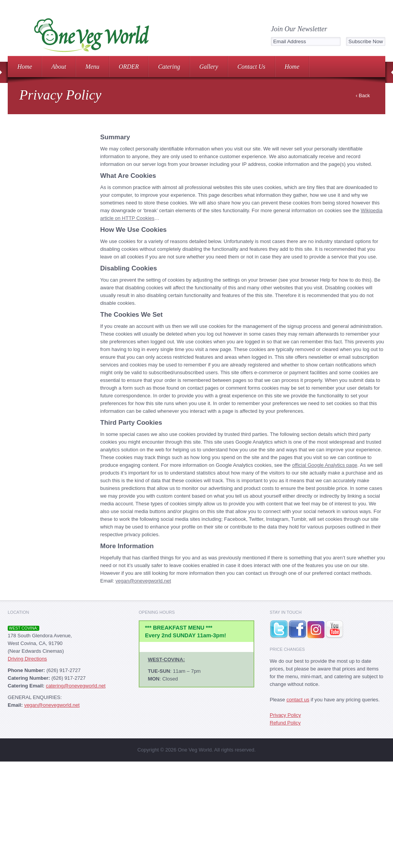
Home (25, 67)
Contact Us (251, 67)
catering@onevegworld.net (76, 686)
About (59, 67)
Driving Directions (27, 659)
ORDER (129, 67)
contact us (298, 700)
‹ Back (363, 95)
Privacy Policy (285, 715)
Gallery (209, 67)
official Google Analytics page (325, 465)
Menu (92, 67)
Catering (169, 67)
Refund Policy (285, 723)
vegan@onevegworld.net (143, 581)
